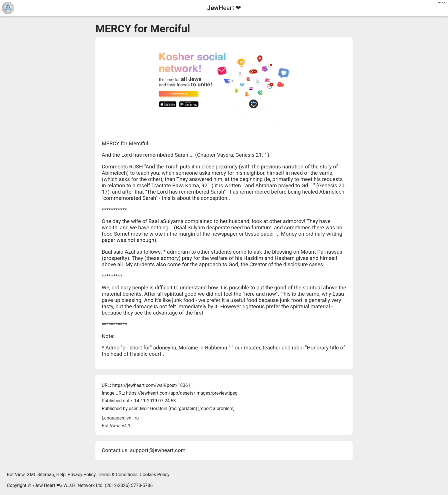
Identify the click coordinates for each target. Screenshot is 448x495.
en (129, 418)
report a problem (217, 408)
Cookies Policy (155, 475)
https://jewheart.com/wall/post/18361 (151, 385)
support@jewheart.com (158, 450)
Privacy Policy (82, 475)
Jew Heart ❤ (47, 485)
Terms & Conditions (118, 475)
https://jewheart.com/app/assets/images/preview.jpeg (182, 393)
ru (137, 418)
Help (61, 475)
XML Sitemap (40, 475)
